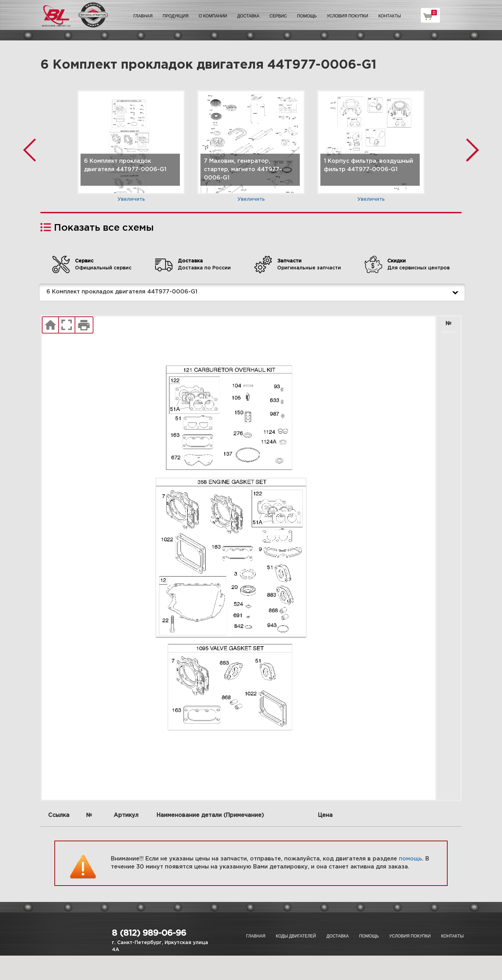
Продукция (176, 16)
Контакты (390, 16)
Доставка (248, 16)
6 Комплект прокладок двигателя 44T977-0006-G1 (254, 292)
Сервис (278, 16)
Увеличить (131, 199)
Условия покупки (348, 16)
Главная (143, 16)
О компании (213, 16)
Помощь (307, 16)
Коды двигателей (296, 936)
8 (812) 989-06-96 (149, 933)
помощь (410, 859)
